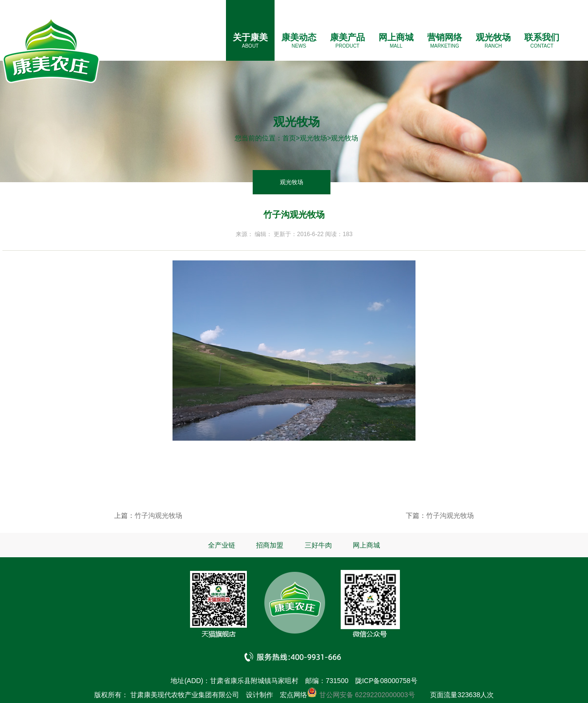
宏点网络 (294, 695)
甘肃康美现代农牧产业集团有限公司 (185, 695)
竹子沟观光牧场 (158, 515)
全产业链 (222, 545)
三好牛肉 (318, 545)
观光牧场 (493, 37)
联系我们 (542, 37)
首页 (289, 138)
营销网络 (445, 37)
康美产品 (347, 37)
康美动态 (299, 37)
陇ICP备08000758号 (386, 681)
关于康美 (250, 37)
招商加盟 (270, 545)
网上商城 (396, 37)
